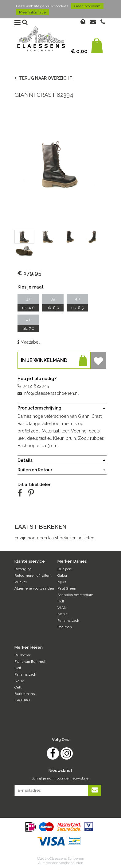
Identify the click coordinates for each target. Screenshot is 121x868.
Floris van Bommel (30, 662)
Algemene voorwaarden (34, 588)
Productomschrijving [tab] (39, 408)
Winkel (21, 582)
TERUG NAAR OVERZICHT (43, 78)
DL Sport (64, 569)
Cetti (18, 687)
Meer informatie (32, 12)
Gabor (62, 576)
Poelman (65, 627)
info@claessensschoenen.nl (48, 393)
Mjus (62, 582)
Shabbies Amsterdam (75, 595)
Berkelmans (25, 694)
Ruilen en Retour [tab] (35, 470)
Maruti (63, 614)
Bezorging (23, 569)
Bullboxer (22, 655)
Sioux (19, 681)
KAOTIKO (22, 700)
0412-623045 (33, 386)
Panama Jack (68, 621)
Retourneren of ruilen (32, 576)
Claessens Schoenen (41, 41)
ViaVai (62, 608)
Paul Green (67, 588)
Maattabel (29, 342)
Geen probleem (87, 6)
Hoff (61, 601)
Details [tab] (25, 460)
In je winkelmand (54, 360)
